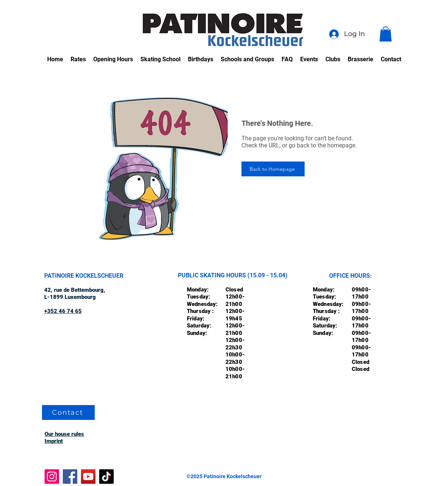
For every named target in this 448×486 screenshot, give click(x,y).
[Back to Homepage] (273, 169)
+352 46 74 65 (63, 311)
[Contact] (68, 412)
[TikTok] (106, 477)
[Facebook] (70, 477)
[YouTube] (88, 477)
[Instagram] (52, 477)
